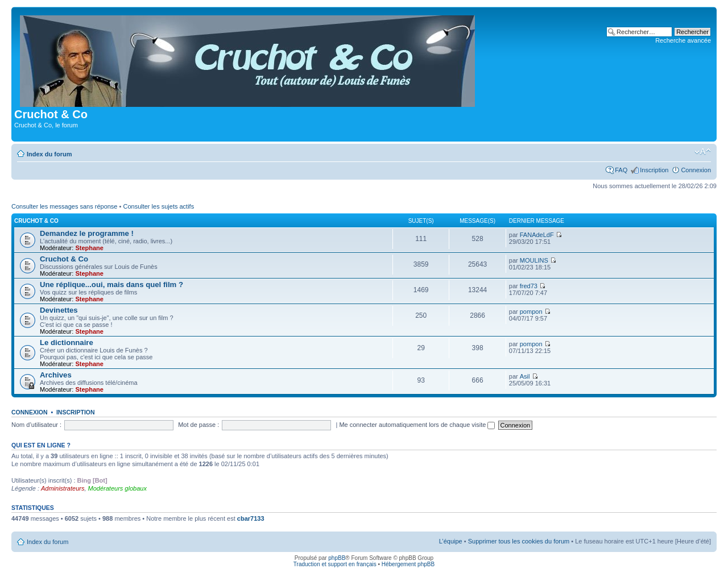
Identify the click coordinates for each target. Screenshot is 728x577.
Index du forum (49, 154)
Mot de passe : (198, 425)
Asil (525, 376)
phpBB (337, 558)
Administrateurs (63, 488)
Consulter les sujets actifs (158, 206)
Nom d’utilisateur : (36, 425)
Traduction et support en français (335, 564)
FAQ (621, 170)
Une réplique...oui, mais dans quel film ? (111, 285)
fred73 (529, 286)
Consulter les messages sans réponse (64, 206)
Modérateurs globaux (117, 488)
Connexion (696, 170)
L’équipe (451, 541)
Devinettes (59, 310)
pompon (531, 312)
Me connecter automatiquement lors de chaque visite (417, 425)
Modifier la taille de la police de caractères (703, 152)
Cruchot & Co (36, 221)
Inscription (654, 170)
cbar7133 (251, 518)
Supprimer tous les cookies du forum (519, 541)
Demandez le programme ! (87, 233)
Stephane (89, 248)
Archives (56, 375)
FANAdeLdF (537, 235)
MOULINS (534, 260)
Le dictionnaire (67, 343)
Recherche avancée (683, 40)
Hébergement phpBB (408, 564)
